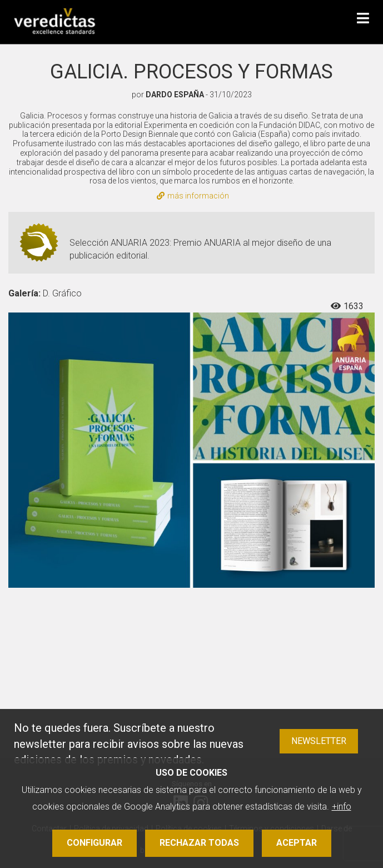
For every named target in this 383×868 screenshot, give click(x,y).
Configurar (94, 843)
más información (193, 196)
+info (342, 807)
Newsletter (319, 741)
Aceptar (297, 843)
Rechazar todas (199, 843)
